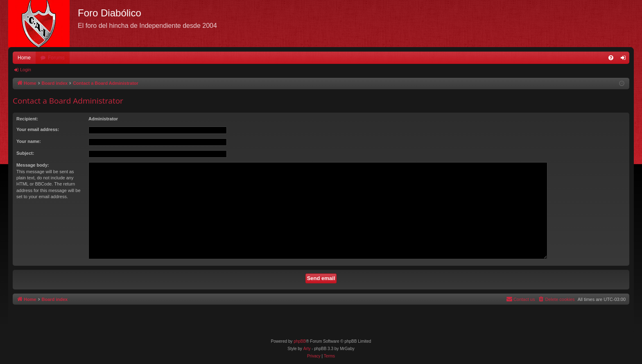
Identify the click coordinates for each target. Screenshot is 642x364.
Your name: (29, 141)
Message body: (33, 165)
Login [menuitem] (625, 59)
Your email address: (38, 129)
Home (24, 58)
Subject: (25, 153)
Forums (56, 58)
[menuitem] (611, 58)
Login (26, 70)
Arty (307, 349)
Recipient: (27, 119)
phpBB (300, 341)
